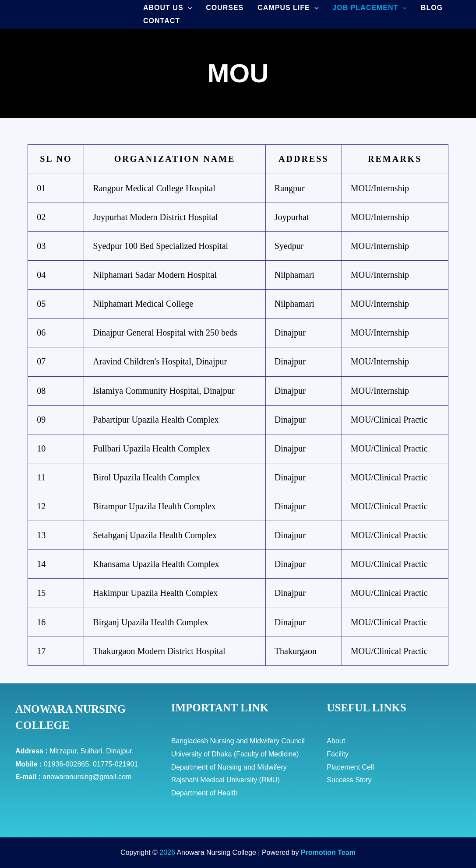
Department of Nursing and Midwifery (229, 767)
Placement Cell (350, 767)
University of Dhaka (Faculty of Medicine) (235, 754)
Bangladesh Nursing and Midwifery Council (238, 741)
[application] (188, 8)
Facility (338, 754)
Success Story (349, 780)
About (336, 741)
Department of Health (205, 793)
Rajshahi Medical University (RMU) (226, 780)
